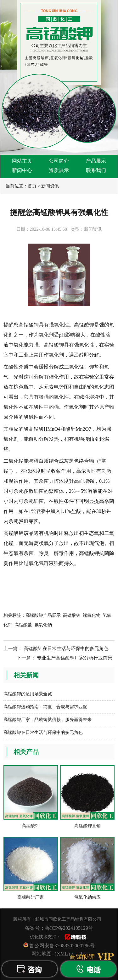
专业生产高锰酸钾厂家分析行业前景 (75, 658)
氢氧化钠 (43, 625)
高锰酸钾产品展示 (43, 615)
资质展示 (59, 170)
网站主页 (22, 161)
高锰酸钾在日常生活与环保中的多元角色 (66, 649)
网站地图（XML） (52, 954)
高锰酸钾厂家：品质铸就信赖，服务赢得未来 (48, 720)
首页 (32, 186)
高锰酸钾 (72, 615)
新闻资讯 (50, 186)
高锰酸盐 (23, 625)
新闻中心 (22, 170)
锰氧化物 (92, 615)
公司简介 (59, 161)
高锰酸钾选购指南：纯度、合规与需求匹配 (45, 707)
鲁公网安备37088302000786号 (59, 945)
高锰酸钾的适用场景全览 (28, 694)
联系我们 (96, 170)
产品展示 (96, 161)
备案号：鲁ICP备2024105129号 (59, 928)
